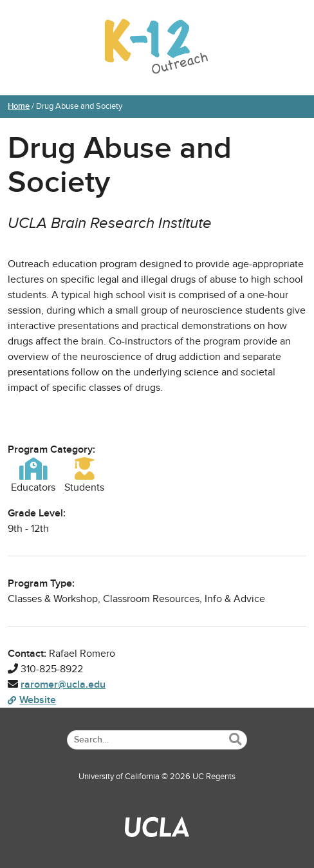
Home (19, 106)
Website (32, 700)
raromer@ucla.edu (63, 684)
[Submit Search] (235, 740)
